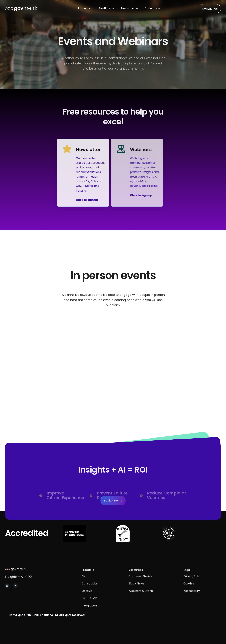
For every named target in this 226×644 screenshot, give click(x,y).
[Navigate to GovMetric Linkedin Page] (7, 590)
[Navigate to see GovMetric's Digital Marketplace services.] (75, 533)
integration (89, 612)
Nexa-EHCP (89, 604)
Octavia (87, 597)
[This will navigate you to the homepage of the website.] (22, 9)
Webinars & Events (141, 597)
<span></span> (113, 360)
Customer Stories (140, 582)
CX (84, 582)
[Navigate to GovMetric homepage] (29, 574)
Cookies (189, 590)
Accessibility (192, 597)
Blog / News (136, 590)
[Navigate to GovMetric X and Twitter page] (16, 590)
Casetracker (90, 590)
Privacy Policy (193, 582)
